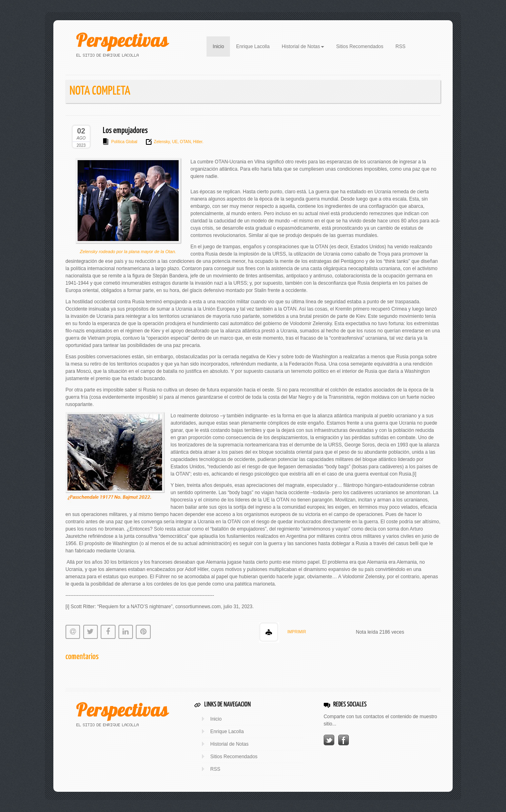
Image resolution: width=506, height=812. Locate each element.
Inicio (221, 46)
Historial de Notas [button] (303, 47)
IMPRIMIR (297, 632)
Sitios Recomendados (360, 47)
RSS (401, 47)
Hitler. (198, 142)
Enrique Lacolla (253, 47)
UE (174, 142)
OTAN (185, 142)
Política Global (124, 142)
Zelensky (162, 142)
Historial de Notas (229, 744)
